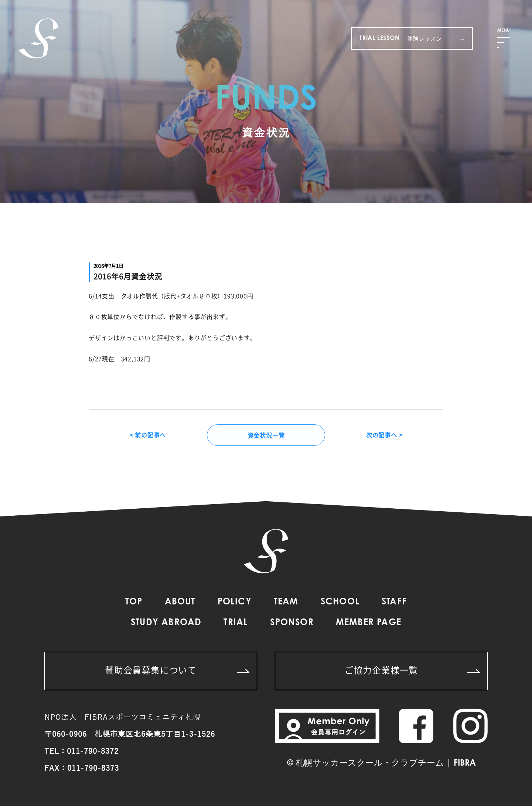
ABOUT (180, 603)
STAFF (394, 603)
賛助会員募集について (177, 671)
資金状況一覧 (266, 435)
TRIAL (236, 624)
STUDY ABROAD (166, 624)
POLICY (235, 603)
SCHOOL (340, 603)
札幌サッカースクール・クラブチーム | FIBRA (386, 764)
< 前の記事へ (148, 435)
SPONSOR (292, 624)
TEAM (286, 603)
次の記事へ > (384, 435)
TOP (134, 603)
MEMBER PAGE (369, 624)
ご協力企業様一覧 (412, 671)
